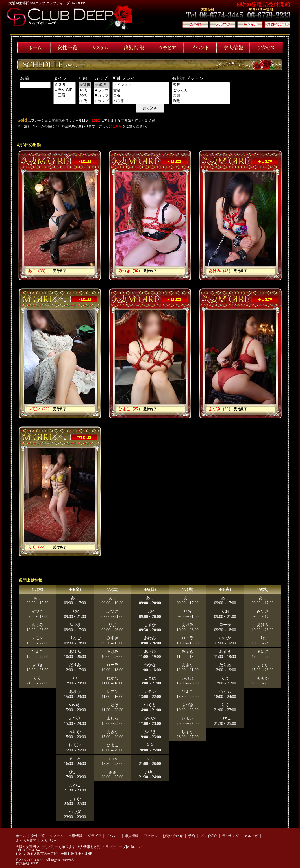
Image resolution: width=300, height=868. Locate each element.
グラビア (94, 836)
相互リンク (50, 841)
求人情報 (132, 836)
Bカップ (102, 96)
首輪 (141, 90)
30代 (85, 101)
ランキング (231, 836)
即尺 (201, 85)
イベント (113, 836)
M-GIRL (65, 85)
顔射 (201, 96)
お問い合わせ (173, 836)
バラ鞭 (141, 101)
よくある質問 (26, 841)
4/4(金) (75, 589)
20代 (85, 96)
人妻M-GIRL (65, 90)
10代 (85, 90)
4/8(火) (225, 589)
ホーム (21, 836)
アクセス (151, 836)
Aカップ (102, 90)
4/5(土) (113, 589)
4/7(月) (187, 589)
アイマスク (141, 85)
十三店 (65, 95)
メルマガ (251, 836)
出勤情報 (75, 836)
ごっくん (201, 90)
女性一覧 (38, 836)
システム (57, 836)
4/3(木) (37, 589)
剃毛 (201, 101)
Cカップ (102, 101)
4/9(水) (263, 589)
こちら (117, 126)
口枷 (141, 96)
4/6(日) (150, 589)
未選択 (85, 85)
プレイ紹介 (208, 836)
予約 (192, 836)
